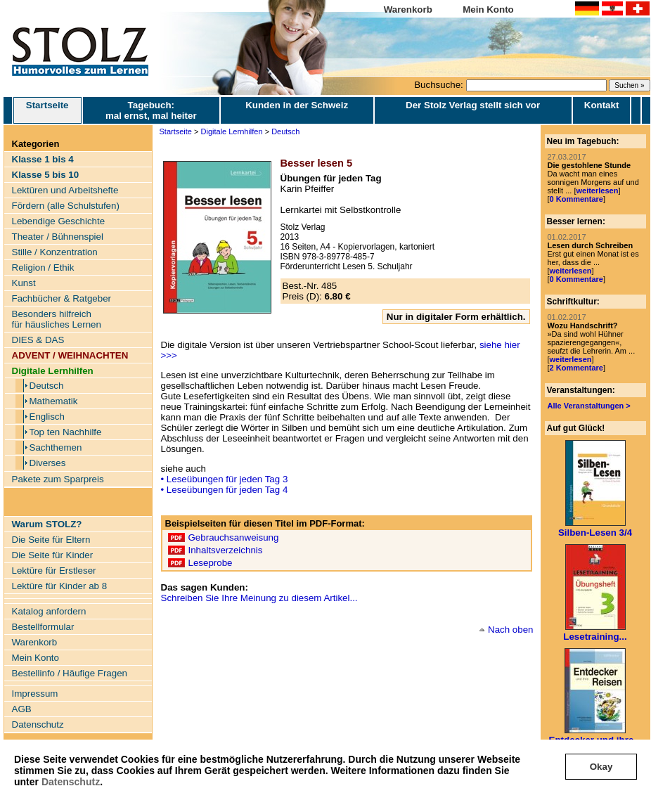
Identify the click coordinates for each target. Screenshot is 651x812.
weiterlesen (597, 191)
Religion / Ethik (43, 268)
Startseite (47, 110)
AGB (22, 709)
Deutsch (47, 386)
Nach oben (510, 630)
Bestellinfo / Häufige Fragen (70, 673)
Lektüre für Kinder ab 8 (60, 586)
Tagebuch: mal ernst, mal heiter (151, 110)
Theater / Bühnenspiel (58, 237)
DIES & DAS (38, 340)
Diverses (48, 463)
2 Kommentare (576, 368)
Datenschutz (71, 782)
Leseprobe (211, 563)
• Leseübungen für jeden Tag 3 (225, 479)
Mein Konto (488, 9)
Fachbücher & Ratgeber (62, 298)
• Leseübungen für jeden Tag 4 (225, 490)
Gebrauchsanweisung (234, 537)
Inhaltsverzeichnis (226, 550)
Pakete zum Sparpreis (58, 479)
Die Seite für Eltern (51, 540)
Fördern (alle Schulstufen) (66, 206)
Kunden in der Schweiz (297, 105)
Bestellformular (43, 627)
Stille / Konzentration (55, 252)
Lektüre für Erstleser (54, 571)
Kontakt (602, 105)
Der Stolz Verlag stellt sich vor (473, 105)
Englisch (47, 417)
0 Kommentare (576, 199)
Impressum (35, 694)
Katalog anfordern (49, 611)
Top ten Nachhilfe (66, 432)
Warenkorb (408, 9)
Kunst (24, 283)
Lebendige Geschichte (59, 221)
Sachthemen (56, 447)
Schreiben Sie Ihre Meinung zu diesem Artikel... (259, 598)
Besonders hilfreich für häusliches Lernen (57, 319)
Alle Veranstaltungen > (589, 406)
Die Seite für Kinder (53, 555)
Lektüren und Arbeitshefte (65, 190)
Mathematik (54, 401)
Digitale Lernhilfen (232, 131)
